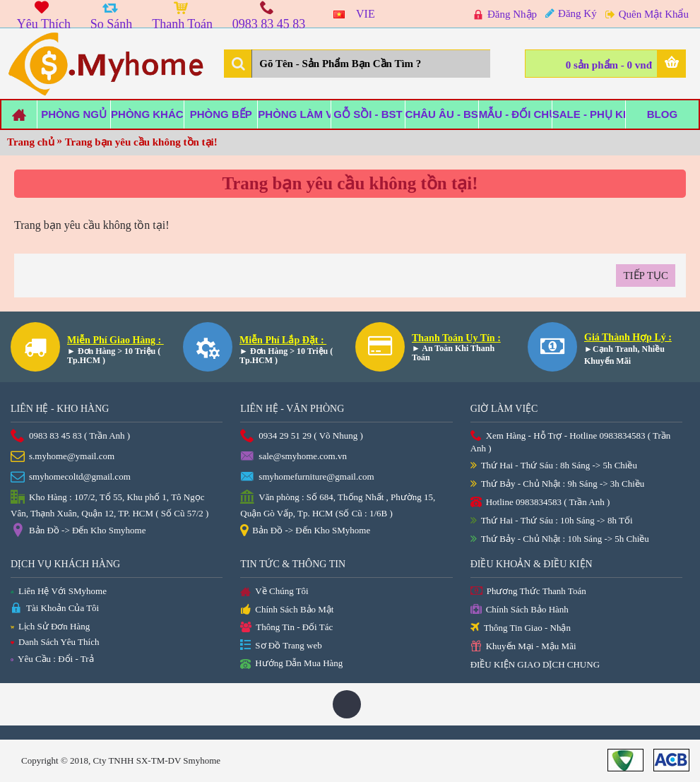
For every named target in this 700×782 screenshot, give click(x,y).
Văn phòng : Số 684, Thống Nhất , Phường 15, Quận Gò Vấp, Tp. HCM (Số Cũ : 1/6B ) (338, 504)
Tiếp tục (646, 276)
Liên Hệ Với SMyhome (59, 591)
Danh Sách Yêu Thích (55, 642)
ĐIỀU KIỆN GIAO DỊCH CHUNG (535, 664)
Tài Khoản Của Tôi (55, 609)
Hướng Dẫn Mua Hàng (291, 664)
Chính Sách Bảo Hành (520, 610)
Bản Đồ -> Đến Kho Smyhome (78, 531)
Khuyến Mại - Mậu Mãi (523, 647)
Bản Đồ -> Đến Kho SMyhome (305, 531)
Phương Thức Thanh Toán (528, 592)
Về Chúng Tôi (274, 592)
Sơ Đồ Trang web (281, 646)
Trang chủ (31, 142)
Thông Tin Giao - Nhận (521, 628)
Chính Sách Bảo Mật (287, 610)
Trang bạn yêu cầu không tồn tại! (141, 142)
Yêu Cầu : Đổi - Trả (52, 659)
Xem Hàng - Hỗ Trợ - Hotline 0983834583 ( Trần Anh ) (571, 442)
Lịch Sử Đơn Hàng (50, 626)
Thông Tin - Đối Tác (286, 628)
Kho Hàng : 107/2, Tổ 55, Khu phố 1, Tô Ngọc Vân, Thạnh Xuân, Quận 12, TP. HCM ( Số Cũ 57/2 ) (109, 504)
